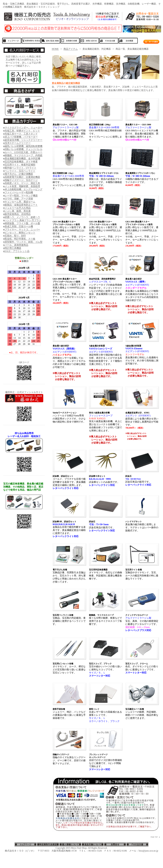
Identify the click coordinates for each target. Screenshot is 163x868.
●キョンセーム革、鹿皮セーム (19, 202)
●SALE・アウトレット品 (16, 251)
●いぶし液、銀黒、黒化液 (17, 211)
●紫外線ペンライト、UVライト (20, 168)
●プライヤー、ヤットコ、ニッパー (22, 230)
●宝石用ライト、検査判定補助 (19, 165)
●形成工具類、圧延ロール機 (18, 226)
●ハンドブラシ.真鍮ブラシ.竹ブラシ (22, 220)
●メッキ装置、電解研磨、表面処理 (22, 186)
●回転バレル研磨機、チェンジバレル (23, 149)
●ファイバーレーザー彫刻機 (18, 192)
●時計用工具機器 (12, 248)
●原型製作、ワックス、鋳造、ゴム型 (23, 242)
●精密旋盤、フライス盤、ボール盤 (22, 223)
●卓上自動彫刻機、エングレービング (23, 189)
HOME (55, 49)
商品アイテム (71, 49)
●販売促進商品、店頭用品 (17, 214)
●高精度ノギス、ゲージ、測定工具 (22, 183)
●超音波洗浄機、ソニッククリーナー (23, 140)
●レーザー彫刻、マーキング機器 (20, 196)
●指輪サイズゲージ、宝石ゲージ (20, 180)
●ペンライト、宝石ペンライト (19, 171)
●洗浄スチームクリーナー (17, 143)
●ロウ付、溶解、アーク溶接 (18, 199)
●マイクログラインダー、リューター (23, 128)
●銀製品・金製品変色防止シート (20, 205)
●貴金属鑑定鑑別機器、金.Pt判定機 (22, 158)
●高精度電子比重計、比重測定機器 (22, 177)
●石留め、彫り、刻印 (15, 236)
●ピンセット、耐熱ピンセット (19, 233)
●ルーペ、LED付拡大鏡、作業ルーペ (23, 152)
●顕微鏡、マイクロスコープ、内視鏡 (23, 155)
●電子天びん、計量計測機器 (18, 174)
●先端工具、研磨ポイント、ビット (22, 131)
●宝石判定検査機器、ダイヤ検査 (20, 162)
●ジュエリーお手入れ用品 (17, 208)
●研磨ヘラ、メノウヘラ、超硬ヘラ (22, 217)
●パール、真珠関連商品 (16, 245)
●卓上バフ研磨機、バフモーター (20, 137)
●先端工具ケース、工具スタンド (20, 134)
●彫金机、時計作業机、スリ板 (19, 239)
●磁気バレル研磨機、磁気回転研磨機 (23, 146)
